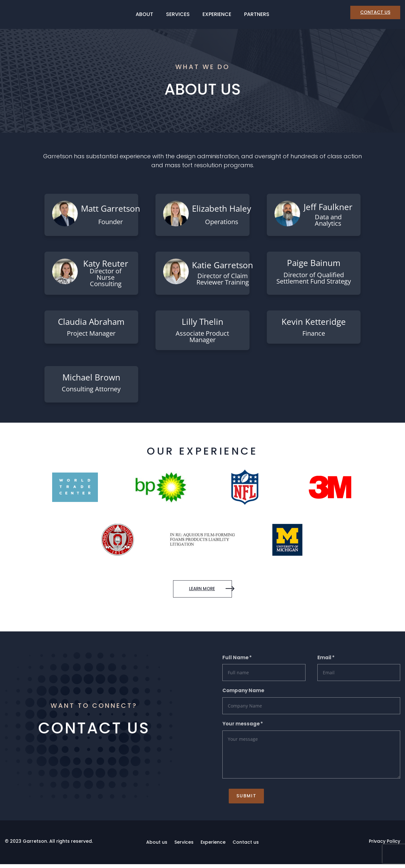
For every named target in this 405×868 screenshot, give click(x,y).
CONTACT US (375, 12)
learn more (195, 590)
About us (157, 846)
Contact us (246, 846)
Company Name (243, 693)
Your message (241, 726)
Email (324, 660)
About (144, 15)
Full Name (235, 660)
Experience (217, 15)
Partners (257, 15)
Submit (240, 799)
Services (178, 15)
